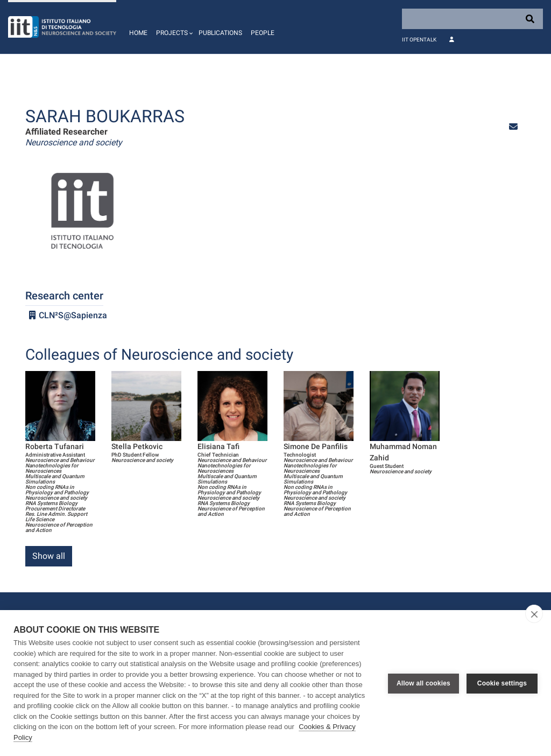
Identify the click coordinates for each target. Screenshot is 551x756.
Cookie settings (502, 683)
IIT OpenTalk (419, 40)
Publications (220, 33)
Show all (49, 556)
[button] (173, 27)
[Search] (472, 19)
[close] (534, 614)
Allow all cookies (423, 683)
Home (138, 33)
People (263, 33)
